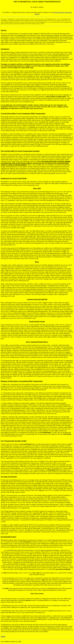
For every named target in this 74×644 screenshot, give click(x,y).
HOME (3, 637)
